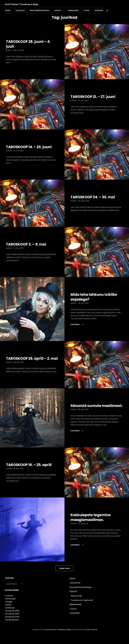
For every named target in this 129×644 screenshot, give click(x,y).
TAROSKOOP (20, 10)
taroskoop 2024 (12, 619)
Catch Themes (92, 638)
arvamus (9, 604)
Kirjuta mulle (76, 605)
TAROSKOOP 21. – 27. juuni (95, 96)
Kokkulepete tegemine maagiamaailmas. (92, 526)
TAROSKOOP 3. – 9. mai (28, 243)
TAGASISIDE (95, 10)
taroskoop (10, 616)
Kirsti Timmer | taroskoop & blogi (22, 4)
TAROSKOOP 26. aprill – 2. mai (30, 360)
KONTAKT (57, 10)
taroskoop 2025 (12, 622)
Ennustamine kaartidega (38, 10)
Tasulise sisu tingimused (82, 609)
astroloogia (10, 607)
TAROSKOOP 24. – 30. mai (95, 196)
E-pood (83, 10)
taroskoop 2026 (12, 625)
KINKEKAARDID (71, 10)
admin (9, 49)
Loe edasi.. (77, 324)
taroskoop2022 (12, 628)
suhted (8, 613)
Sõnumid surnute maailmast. (87, 412)
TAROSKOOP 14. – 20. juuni (31, 146)
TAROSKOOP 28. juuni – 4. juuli (30, 43)
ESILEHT (8, 10)
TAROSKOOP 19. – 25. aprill (31, 473)
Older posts (64, 577)
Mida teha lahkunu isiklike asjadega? (96, 296)
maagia (9, 610)
